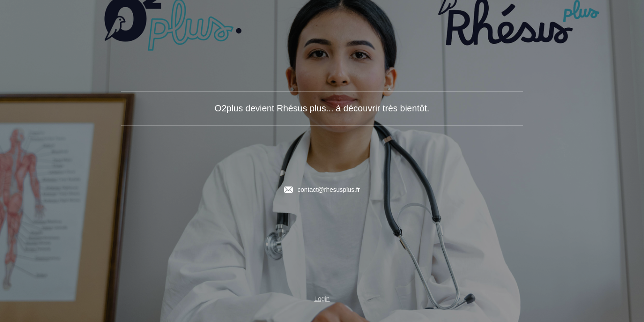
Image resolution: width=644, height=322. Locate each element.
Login (322, 299)
